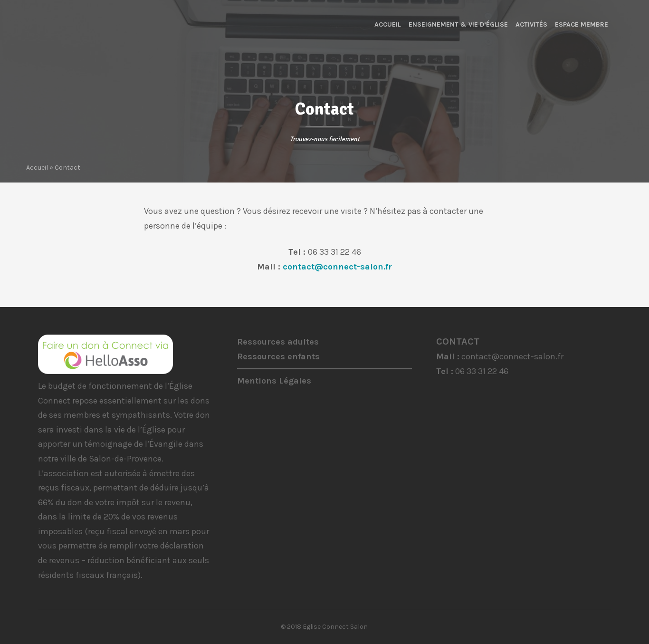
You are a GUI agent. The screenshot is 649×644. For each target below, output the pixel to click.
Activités (531, 24)
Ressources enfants (278, 356)
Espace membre (582, 24)
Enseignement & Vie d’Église (458, 24)
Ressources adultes (278, 342)
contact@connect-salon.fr (337, 267)
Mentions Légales (274, 381)
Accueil (388, 24)
